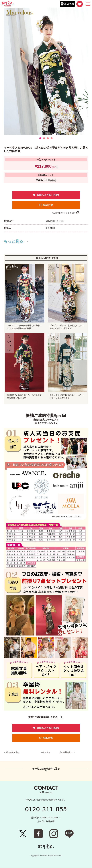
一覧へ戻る (46, 753)
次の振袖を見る (66, 753)
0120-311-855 (46, 809)
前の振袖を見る (13, 753)
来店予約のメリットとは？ (64, 213)
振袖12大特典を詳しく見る (43, 717)
